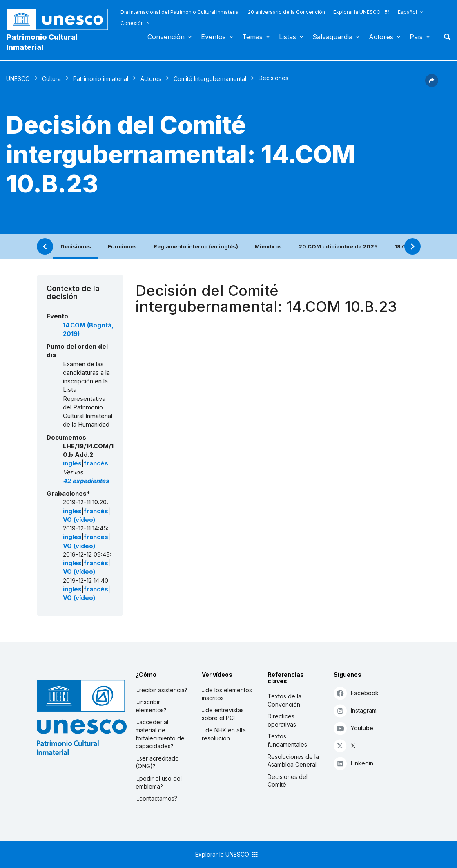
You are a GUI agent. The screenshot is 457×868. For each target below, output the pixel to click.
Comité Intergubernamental (210, 79)
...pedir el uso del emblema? (159, 782)
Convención (166, 37)
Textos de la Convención (284, 700)
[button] (432, 85)
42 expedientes (86, 481)
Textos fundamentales (287, 740)
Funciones (122, 246)
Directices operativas (282, 720)
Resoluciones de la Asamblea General (293, 761)
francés (96, 463)
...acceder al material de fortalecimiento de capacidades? (160, 734)
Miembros (268, 246)
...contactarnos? (156, 798)
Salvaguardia (332, 37)
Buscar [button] (445, 37)
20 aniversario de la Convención (286, 12)
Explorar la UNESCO (361, 12)
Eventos (213, 37)
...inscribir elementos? (151, 706)
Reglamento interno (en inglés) (196, 246)
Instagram (355, 710)
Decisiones (76, 246)
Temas (252, 37)
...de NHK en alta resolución (224, 734)
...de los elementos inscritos (227, 694)
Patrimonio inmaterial (101, 79)
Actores (381, 37)
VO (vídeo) (79, 520)
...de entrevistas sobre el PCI (223, 714)
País (416, 37)
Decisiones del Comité (288, 781)
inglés (72, 463)
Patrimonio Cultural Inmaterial (42, 42)
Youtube (353, 728)
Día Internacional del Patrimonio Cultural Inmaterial (180, 12)
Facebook (356, 693)
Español (407, 12)
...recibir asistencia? (162, 690)
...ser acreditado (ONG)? (157, 762)
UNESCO (18, 79)
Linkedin (353, 763)
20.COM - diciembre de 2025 (338, 246)
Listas (288, 37)
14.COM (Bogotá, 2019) (88, 330)
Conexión (132, 23)
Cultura (51, 79)
